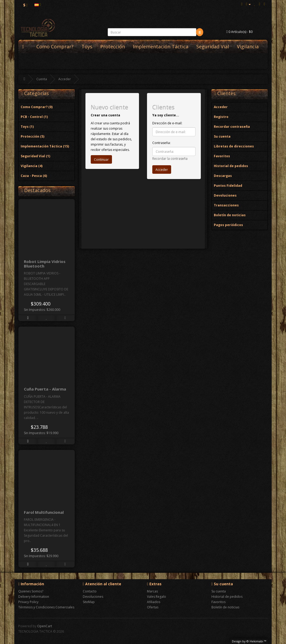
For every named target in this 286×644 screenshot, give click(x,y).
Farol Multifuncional (44, 512)
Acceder (65, 79)
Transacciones (226, 205)
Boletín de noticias (230, 215)
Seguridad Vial (213, 46)
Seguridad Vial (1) (35, 156)
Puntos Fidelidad (228, 186)
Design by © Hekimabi (248, 641)
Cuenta (42, 79)
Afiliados (154, 602)
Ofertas (153, 607)
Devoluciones (225, 195)
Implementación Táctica (161, 46)
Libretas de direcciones (234, 146)
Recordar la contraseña (170, 158)
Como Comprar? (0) (37, 107)
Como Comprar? (55, 46)
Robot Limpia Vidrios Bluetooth (45, 264)
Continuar (101, 160)
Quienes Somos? (31, 591)
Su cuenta (222, 136)
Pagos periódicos (228, 225)
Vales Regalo (157, 597)
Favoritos (222, 156)
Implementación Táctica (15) (45, 146)
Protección (113, 46)
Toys (87, 46)
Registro (221, 117)
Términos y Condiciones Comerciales (46, 607)
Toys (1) (27, 127)
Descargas (223, 176)
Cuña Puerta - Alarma (45, 389)
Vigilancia (248, 46)
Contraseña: (161, 143)
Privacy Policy (28, 602)
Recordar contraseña (232, 127)
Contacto (90, 591)
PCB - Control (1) (34, 117)
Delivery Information (34, 597)
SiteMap (89, 602)
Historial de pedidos (231, 166)
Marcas (152, 591)
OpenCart (45, 626)
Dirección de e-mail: (167, 123)
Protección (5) (32, 136)
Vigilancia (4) (32, 166)
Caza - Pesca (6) (34, 176)
